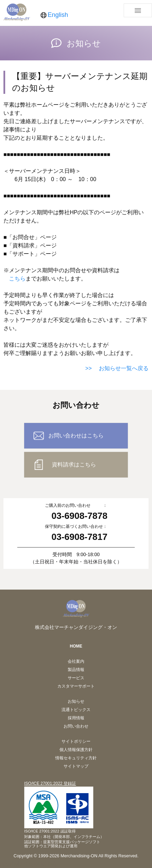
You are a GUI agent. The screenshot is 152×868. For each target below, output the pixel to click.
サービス (76, 678)
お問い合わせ (76, 726)
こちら (17, 279)
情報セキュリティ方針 (76, 758)
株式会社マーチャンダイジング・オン (76, 627)
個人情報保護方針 (76, 750)
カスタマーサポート (76, 686)
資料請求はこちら (74, 465)
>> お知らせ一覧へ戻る (117, 368)
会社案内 (76, 661)
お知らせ (76, 701)
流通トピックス (76, 710)
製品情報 (76, 670)
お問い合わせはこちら (76, 436)
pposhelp (11, 864)
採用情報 (76, 718)
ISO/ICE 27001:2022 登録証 (50, 783)
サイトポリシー (76, 741)
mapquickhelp (41, 864)
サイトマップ (76, 766)
